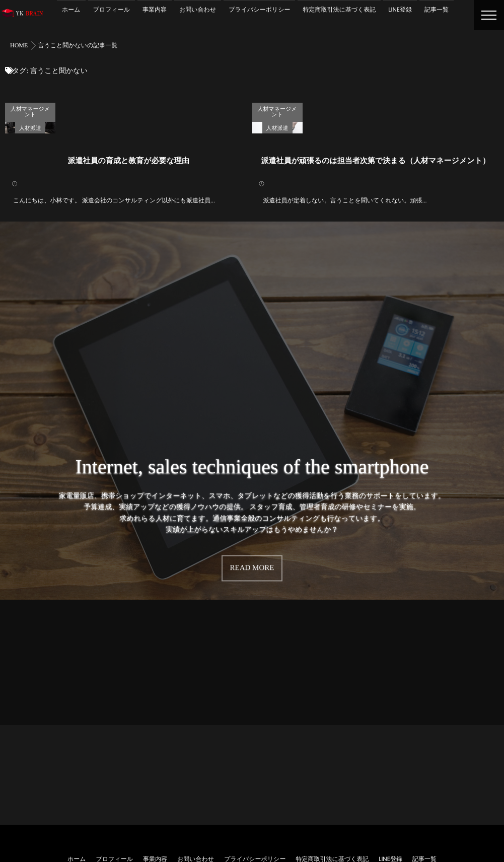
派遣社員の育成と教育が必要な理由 (129, 280)
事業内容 (155, 10)
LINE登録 (400, 10)
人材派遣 (185, 107)
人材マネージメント (139, 107)
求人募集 (237, 107)
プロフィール (112, 10)
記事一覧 (437, 10)
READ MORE (252, 673)
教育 (211, 107)
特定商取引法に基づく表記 (339, 10)
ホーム (71, 10)
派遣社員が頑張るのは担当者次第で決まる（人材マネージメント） (375, 280)
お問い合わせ (198, 10)
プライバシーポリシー (259, 10)
